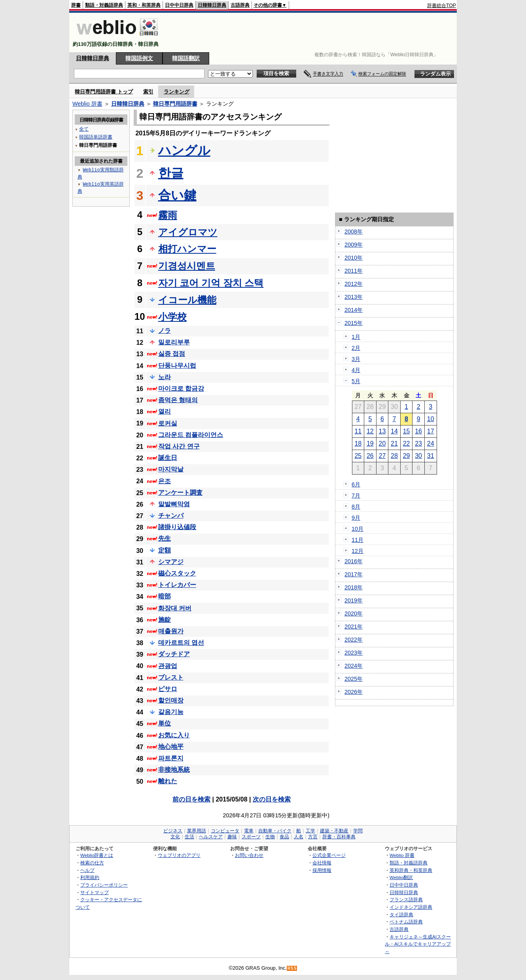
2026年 (354, 692)
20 (382, 443)
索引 (148, 92)
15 (407, 431)
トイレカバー (177, 585)
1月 (356, 337)
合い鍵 (177, 195)
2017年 (354, 574)
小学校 (172, 317)
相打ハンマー (187, 249)
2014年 (354, 310)
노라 (165, 377)
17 (431, 431)
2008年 (354, 232)
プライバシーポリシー (104, 885)
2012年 (354, 284)
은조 (165, 481)
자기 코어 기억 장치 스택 (211, 283)
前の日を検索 (191, 799)
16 (418, 431)
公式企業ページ (329, 855)
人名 (299, 837)
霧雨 (168, 215)
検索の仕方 (92, 863)
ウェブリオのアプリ (179, 855)
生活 (189, 837)
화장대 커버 (175, 608)
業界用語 (197, 831)
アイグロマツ (188, 232)
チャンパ (171, 516)
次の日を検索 (272, 799)
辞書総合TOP (442, 6)
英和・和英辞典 (144, 5)
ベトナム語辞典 (406, 922)
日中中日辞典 (179, 5)
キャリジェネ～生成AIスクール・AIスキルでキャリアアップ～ (418, 944)
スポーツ (251, 837)
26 (370, 456)
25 (358, 456)
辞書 (76, 5)
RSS (292, 968)
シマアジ (171, 562)
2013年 (354, 297)
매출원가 (171, 631)
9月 (356, 518)
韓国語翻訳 (186, 58)
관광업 (168, 666)
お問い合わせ (249, 855)
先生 (165, 538)
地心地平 (171, 747)
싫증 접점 (172, 354)
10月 (358, 529)
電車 (249, 831)
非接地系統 (174, 770)
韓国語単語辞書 (96, 137)
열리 (165, 411)
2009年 (354, 245)
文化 (175, 837)
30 (418, 456)
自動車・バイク (275, 831)
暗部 (165, 596)
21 (394, 443)
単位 (165, 723)
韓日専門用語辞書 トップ (104, 92)
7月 (356, 496)
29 (407, 456)
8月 (356, 507)
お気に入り (174, 735)
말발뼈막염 (174, 504)
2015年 (354, 323)
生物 (270, 837)
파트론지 (171, 758)
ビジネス (173, 831)
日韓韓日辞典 (212, 5)
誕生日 (168, 458)
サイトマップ (95, 892)
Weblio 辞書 (87, 104)
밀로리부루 (174, 342)
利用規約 (90, 877)
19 (370, 443)
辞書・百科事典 (339, 837)
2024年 (354, 666)
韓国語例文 (139, 58)
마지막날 (171, 469)
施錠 (165, 620)
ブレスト (171, 677)
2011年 (354, 271)
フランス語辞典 (406, 899)
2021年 (354, 627)
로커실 (168, 423)
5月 (356, 381)
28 (394, 456)
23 (418, 443)
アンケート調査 (180, 493)
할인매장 (171, 700)
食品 (284, 837)
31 (431, 456)
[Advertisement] (312, 32)
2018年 (354, 587)
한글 (171, 173)
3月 (356, 359)
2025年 (354, 679)
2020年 (354, 613)
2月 (356, 348)
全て (84, 129)
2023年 (354, 653)
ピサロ (168, 689)
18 (358, 443)
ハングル (184, 150)
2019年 (354, 600)
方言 (313, 837)
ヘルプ (87, 870)
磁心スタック (177, 573)
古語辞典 (240, 5)
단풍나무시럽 (177, 366)
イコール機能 (187, 300)
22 (407, 443)
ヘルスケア (211, 837)
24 (431, 443)
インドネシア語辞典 (411, 907)
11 (358, 431)
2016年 (354, 561)
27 (382, 456)
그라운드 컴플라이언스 (191, 435)
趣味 (232, 837)
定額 (165, 550)
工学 (310, 831)
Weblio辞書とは (97, 855)
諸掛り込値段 (177, 527)
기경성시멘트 (187, 266)
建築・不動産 (334, 831)
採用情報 (322, 870)
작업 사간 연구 (179, 446)
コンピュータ (225, 831)
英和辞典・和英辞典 (411, 870)
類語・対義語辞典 (104, 5)
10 (431, 419)
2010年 (354, 258)
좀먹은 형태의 (178, 400)
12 (370, 431)
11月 (358, 540)
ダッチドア (174, 654)
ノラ (165, 331)
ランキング (177, 92)
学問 (358, 831)
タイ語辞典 (401, 914)
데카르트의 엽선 (181, 643)
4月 (356, 370)
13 (382, 431)
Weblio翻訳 (401, 877)
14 (394, 431)
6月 (356, 484)
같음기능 (171, 712)
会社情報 (322, 863)
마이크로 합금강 (181, 388)
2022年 (354, 640)
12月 (358, 551)
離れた (168, 781)
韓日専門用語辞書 (175, 104)
